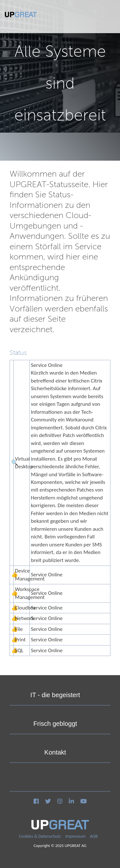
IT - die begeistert (55, 695)
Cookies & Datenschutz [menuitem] (40, 836)
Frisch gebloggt (55, 724)
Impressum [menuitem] (75, 836)
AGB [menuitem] (94, 836)
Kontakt (55, 752)
